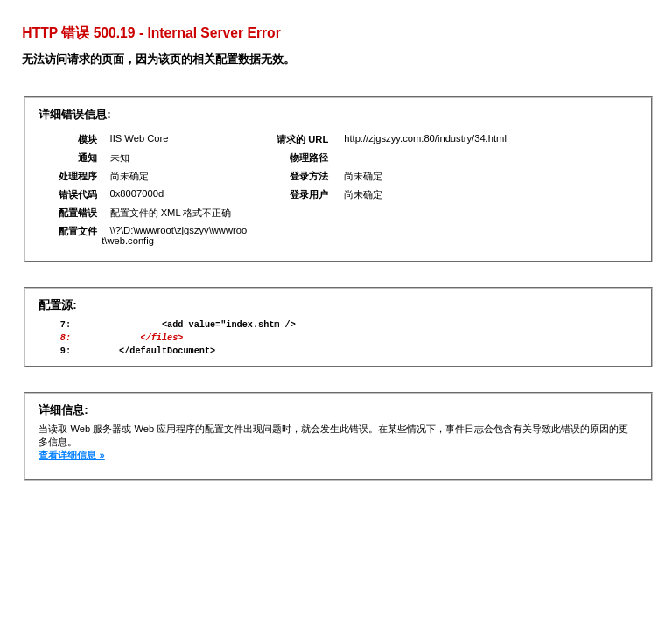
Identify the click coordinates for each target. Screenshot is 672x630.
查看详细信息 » (71, 463)
